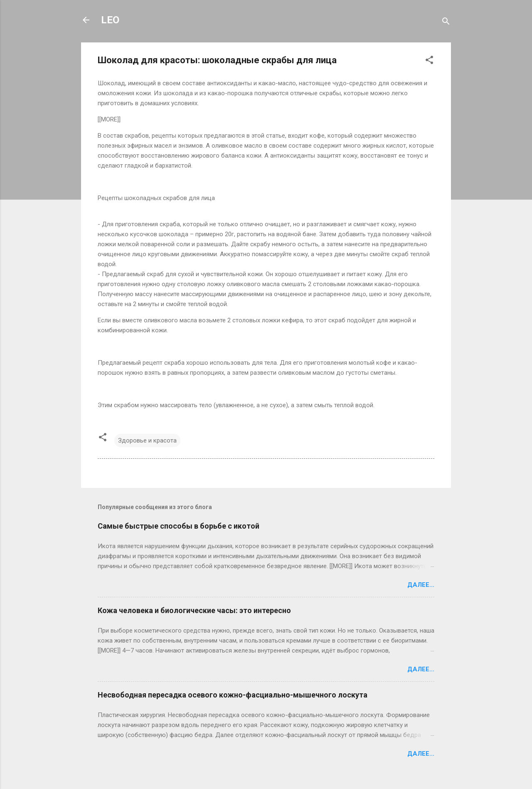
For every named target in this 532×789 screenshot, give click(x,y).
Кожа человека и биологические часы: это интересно (194, 610)
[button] (429, 61)
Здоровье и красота (147, 440)
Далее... (421, 585)
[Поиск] (446, 23)
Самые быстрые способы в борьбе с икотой (179, 526)
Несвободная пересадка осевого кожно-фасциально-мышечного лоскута (233, 695)
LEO (110, 20)
